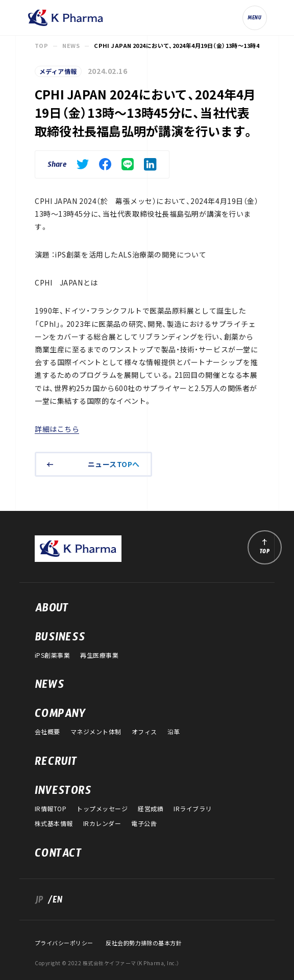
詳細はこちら (57, 429)
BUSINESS (60, 639)
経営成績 (151, 809)
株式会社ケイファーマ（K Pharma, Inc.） (65, 18)
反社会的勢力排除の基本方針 (144, 943)
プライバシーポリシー (64, 943)
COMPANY (60, 716)
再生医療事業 (99, 655)
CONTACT (58, 856)
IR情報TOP (51, 809)
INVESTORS (63, 793)
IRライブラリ (192, 809)
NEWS (71, 46)
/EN (53, 902)
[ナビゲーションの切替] (255, 18)
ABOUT (52, 610)
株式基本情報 (54, 823)
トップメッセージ (102, 809)
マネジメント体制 (96, 732)
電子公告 (144, 823)
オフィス (144, 732)
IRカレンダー (102, 823)
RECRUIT (56, 764)
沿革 (174, 732)
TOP (41, 46)
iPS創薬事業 (52, 655)
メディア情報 (58, 71)
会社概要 (47, 732)
